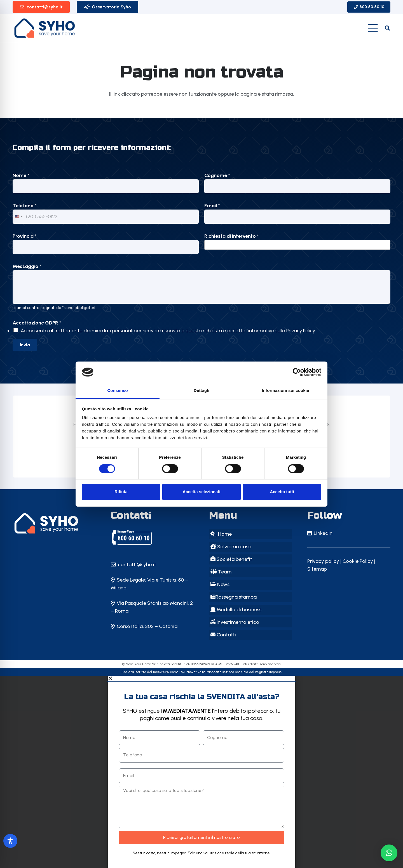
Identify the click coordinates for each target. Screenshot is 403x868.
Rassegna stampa (234, 597)
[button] (373, 28)
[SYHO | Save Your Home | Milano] (132, 537)
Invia (25, 345)
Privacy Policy (301, 331)
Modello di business (236, 610)
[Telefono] (106, 217)
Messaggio (27, 266)
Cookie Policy (358, 561)
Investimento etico (235, 622)
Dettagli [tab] (201, 391)
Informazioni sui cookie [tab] (286, 391)
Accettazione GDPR (37, 323)
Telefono (25, 206)
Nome (21, 175)
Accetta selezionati (201, 492)
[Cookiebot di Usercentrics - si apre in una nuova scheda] (297, 372)
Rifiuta (121, 492)
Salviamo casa (231, 547)
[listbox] (297, 245)
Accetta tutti (282, 492)
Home (221, 534)
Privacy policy (323, 561)
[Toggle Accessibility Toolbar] (10, 841)
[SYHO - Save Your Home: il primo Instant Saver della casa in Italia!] (54, 523)
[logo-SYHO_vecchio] (45, 28)
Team (221, 572)
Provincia (25, 236)
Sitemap (317, 569)
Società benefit (231, 559)
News (220, 584)
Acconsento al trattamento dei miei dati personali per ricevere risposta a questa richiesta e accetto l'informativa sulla (168, 331)
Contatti (223, 635)
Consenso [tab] (117, 391)
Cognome (217, 175)
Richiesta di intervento (232, 236)
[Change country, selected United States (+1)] (18, 217)
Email (212, 206)
